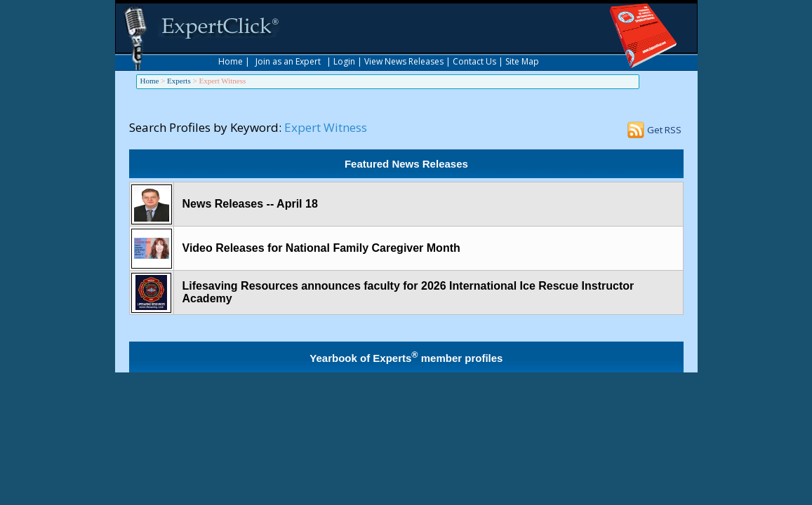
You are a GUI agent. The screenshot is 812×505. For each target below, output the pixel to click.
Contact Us (474, 61)
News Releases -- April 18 (250, 204)
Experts (179, 81)
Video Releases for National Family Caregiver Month (321, 248)
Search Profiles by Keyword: (205, 127)
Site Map (522, 61)
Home (231, 61)
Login (344, 61)
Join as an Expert (288, 61)
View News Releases (404, 61)
